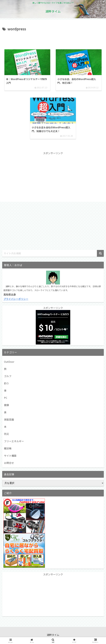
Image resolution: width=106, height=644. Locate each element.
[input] (53, 255)
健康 (6, 406)
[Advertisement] (53, 39)
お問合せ (9, 464)
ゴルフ (8, 377)
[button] (100, 255)
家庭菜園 (9, 421)
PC (6, 399)
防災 (6, 435)
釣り (6, 384)
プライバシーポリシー (16, 300)
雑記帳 (8, 450)
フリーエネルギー (14, 442)
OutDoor (9, 363)
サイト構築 (10, 457)
